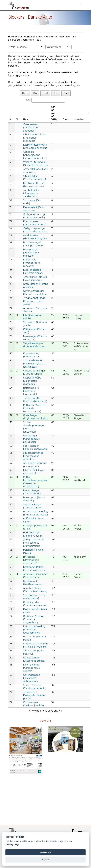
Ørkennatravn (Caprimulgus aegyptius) (31, 128)
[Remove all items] (41, 47)
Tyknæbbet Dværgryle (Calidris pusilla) (34, 695)
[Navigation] (81, 6)
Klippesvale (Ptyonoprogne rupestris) (32, 263)
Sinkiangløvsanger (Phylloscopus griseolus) (34, 456)
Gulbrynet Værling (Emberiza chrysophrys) (34, 619)
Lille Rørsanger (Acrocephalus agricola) (32, 668)
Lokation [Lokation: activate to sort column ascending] (79, 119)
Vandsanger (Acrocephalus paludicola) (31, 439)
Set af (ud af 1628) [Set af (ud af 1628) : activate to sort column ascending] (54, 113)
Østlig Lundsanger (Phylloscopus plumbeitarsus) (34, 543)
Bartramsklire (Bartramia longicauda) (31, 391)
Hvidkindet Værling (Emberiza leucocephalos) (34, 630)
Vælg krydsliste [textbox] (18, 47)
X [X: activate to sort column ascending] (17, 119)
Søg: (45, 100)
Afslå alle (45, 859)
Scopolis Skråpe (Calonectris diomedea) (32, 381)
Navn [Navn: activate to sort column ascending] (26, 119)
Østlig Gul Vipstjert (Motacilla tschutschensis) (34, 408)
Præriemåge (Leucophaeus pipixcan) (31, 253)
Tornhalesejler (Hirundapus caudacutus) (31, 193)
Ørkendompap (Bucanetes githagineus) (32, 678)
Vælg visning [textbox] (54, 47)
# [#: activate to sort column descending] (10, 119)
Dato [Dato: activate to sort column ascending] (66, 119)
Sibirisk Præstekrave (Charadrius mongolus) (35, 138)
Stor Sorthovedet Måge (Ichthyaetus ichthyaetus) (34, 364)
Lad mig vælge (12, 845)
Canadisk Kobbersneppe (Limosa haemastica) (35, 155)
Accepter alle (45, 852)
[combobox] (26, 47)
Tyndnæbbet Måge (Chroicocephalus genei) (34, 301)
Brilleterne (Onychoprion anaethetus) (31, 560)
